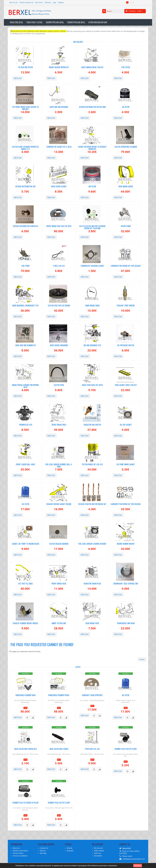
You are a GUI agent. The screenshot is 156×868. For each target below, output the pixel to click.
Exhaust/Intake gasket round (59, 504)
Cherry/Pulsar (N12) (76, 22)
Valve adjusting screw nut (26, 749)
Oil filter (126, 107)
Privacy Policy (18, 853)
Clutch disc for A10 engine (59, 306)
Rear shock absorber (59, 346)
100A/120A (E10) (16, 22)
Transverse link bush (126, 623)
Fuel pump (26, 266)
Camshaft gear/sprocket (92, 695)
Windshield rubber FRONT (59, 695)
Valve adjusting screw (59, 749)
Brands (70, 848)
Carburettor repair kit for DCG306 (126, 266)
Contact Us (44, 848)
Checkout (48, 3)
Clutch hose (59, 385)
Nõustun (138, 866)
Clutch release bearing (59, 544)
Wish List (97, 853)
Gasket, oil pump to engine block (26, 544)
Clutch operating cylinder (126, 147)
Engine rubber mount (126, 544)
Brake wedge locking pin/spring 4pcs (25, 386)
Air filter (92, 187)
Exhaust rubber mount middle (25, 623)
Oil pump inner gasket (126, 465)
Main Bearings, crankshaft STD (25, 306)
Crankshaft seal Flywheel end (126, 584)
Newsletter (98, 856)
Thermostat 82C (25, 425)
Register (61, 3)
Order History (99, 851)
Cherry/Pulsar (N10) (55, 22)
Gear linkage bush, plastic (92, 67)
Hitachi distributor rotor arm (92, 107)
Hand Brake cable (92, 306)
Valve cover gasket (59, 187)
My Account (39, 3)
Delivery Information (20, 851)
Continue (142, 659)
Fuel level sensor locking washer (92, 544)
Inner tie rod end (59, 623)
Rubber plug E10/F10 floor (126, 749)
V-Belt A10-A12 (59, 266)
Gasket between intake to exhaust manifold (92, 148)
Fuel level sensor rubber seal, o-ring (59, 465)
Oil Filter (26, 504)
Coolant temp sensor (126, 306)
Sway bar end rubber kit (26, 346)
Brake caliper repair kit (59, 67)
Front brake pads (59, 425)
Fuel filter (126, 67)
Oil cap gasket (126, 425)
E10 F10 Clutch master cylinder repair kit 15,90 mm (92, 227)
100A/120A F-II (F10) (34, 22)
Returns (43, 851)
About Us (16, 848)
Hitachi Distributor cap (25, 187)
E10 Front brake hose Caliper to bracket (26, 108)
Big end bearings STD (92, 346)
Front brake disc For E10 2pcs (59, 226)
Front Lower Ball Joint (26, 465)
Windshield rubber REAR (26, 695)
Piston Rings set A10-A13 (92, 465)
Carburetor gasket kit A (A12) (59, 147)
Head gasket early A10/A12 (126, 385)
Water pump (126, 226)
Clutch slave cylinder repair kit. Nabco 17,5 (26, 148)
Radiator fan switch (92, 425)
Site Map (43, 853)
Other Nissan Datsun (98, 22)
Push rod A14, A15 (92, 749)
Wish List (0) (13, 3)
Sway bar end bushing (59, 107)
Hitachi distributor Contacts (26, 226)
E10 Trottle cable (26, 584)
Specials (70, 851)
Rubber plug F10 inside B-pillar (26, 803)
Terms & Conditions (20, 856)
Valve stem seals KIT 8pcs (92, 385)
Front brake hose (59, 584)
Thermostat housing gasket (92, 266)
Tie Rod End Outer (25, 67)
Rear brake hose (92, 623)
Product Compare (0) (26, 3)
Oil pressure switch (126, 346)
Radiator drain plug (92, 584)
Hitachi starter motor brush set (92, 504)
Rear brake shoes (126, 187)
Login (54, 3)
